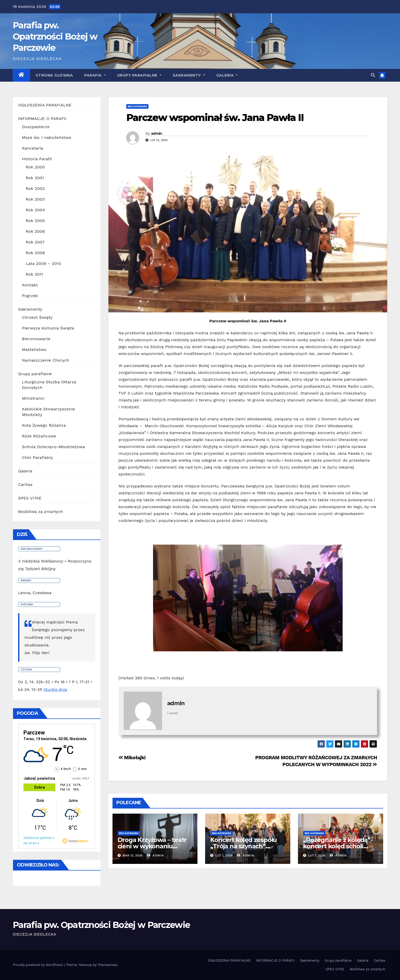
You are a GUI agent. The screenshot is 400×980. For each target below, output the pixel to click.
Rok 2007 (35, 242)
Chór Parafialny (37, 457)
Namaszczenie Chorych (46, 360)
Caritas (25, 485)
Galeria (25, 471)
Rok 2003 (35, 199)
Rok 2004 (35, 210)
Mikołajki (132, 758)
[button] (373, 75)
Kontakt (30, 285)
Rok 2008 (35, 253)
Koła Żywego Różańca (44, 425)
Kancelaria (33, 148)
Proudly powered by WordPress (38, 965)
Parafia (95, 75)
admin (157, 133)
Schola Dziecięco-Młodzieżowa (53, 447)
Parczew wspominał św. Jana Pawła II (215, 118)
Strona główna (54, 75)
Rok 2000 (35, 167)
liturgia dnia (55, 689)
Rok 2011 (34, 274)
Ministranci (33, 398)
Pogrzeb (30, 296)
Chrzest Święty (37, 317)
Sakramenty (189, 75)
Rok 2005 (35, 221)
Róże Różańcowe (39, 436)
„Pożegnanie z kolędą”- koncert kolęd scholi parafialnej (338, 846)
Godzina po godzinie (37, 838)
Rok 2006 (35, 231)
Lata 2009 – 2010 (43, 264)
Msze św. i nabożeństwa (46, 137)
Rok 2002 (35, 188)
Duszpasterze (36, 127)
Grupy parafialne (139, 75)
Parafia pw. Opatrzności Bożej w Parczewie (55, 36)
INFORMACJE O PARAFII (42, 119)
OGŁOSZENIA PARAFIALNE (45, 105)
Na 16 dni (30, 843)
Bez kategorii (137, 106)
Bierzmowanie (36, 339)
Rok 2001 (35, 178)
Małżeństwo (34, 350)
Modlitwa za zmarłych (40, 512)
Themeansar (108, 965)
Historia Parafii (37, 159)
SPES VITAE (30, 498)
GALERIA (227, 75)
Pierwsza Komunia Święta (48, 328)
